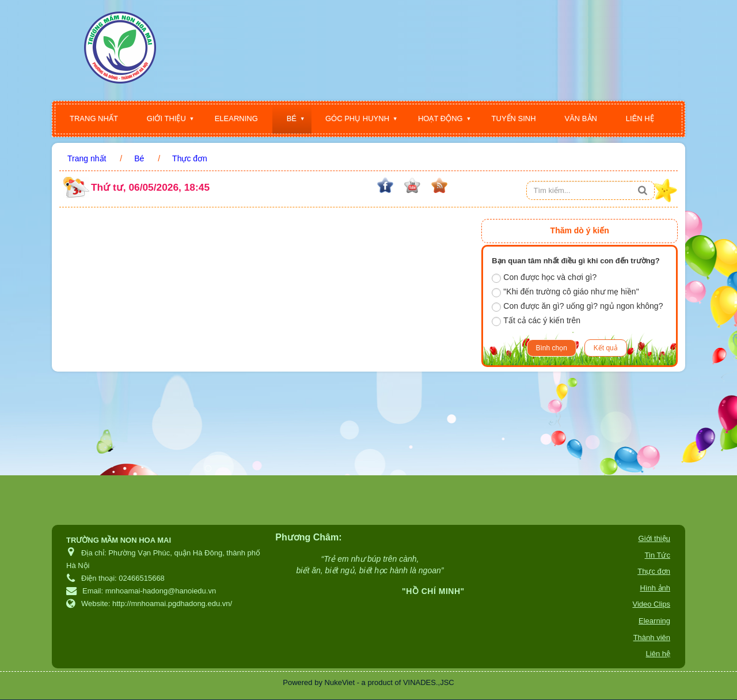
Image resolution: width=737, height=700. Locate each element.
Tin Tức (658, 555)
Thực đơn (654, 571)
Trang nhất (94, 118)
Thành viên (652, 637)
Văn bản (581, 118)
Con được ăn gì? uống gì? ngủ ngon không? (577, 307)
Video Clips (651, 604)
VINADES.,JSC (429, 682)
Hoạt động (440, 118)
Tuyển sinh (514, 118)
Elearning (236, 118)
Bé (292, 118)
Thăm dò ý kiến (580, 230)
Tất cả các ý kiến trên (536, 321)
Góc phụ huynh (357, 118)
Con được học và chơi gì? (544, 278)
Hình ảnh (655, 588)
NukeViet (340, 682)
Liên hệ (640, 118)
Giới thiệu (166, 118)
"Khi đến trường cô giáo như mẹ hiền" (565, 292)
